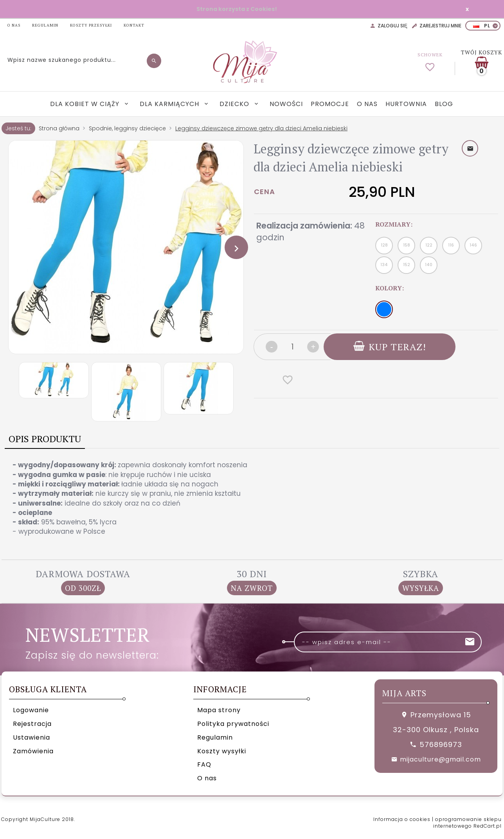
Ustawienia (31, 737)
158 (407, 245)
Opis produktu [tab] (45, 439)
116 (451, 245)
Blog (444, 104)
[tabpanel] (252, 498)
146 (473, 245)
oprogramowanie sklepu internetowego (467, 823)
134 (384, 265)
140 (429, 265)
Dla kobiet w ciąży (86, 104)
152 (407, 265)
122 (429, 245)
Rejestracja (32, 724)
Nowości (286, 104)
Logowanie (31, 710)
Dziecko (235, 104)
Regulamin (215, 737)
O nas (367, 104)
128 (384, 245)
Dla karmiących (170, 104)
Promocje (330, 104)
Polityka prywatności (233, 724)
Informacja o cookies (402, 819)
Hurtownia (406, 104)
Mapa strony (219, 710)
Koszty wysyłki (222, 751)
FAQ (204, 764)
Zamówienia (33, 751)
